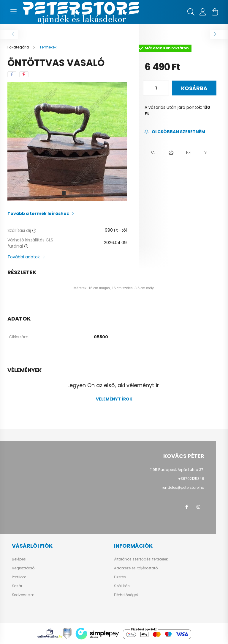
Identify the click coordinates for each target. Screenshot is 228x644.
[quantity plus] (164, 88)
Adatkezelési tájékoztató (136, 568)
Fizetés (120, 577)
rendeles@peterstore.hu (183, 487)
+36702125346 (191, 479)
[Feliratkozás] (175, 132)
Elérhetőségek (126, 595)
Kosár (17, 586)
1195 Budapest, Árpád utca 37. (177, 470)
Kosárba (194, 88)
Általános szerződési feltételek (141, 559)
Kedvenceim (23, 595)
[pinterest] (24, 74)
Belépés (19, 559)
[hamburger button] (13, 12)
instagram (198, 507)
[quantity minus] (148, 88)
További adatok (24, 257)
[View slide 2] (71, 193)
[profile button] (203, 12)
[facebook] (12, 74)
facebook (186, 507)
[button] (153, 153)
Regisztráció (23, 568)
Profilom (19, 577)
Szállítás (122, 586)
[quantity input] (156, 88)
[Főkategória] (19, 47)
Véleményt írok (114, 399)
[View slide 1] (64, 193)
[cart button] (215, 12)
